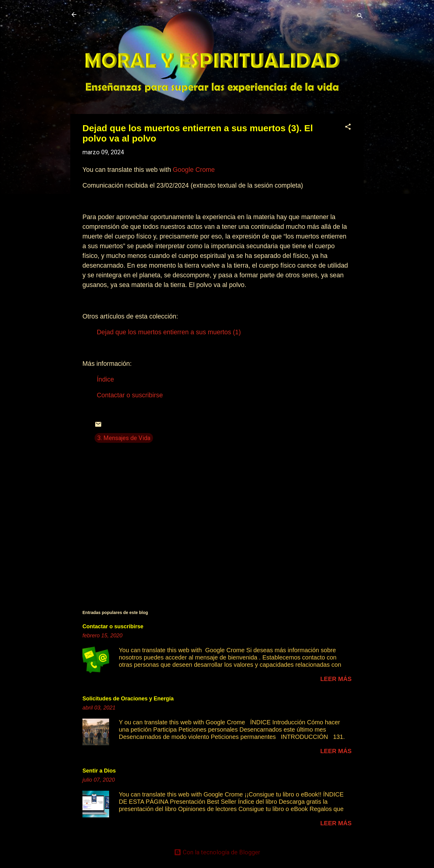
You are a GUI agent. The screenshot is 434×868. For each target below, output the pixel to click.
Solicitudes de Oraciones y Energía (128, 699)
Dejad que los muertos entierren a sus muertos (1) (169, 332)
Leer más (336, 679)
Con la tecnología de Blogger (217, 852)
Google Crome (194, 170)
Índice (105, 379)
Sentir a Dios (99, 771)
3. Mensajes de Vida (124, 438)
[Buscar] (360, 17)
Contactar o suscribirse (130, 395)
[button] (348, 127)
